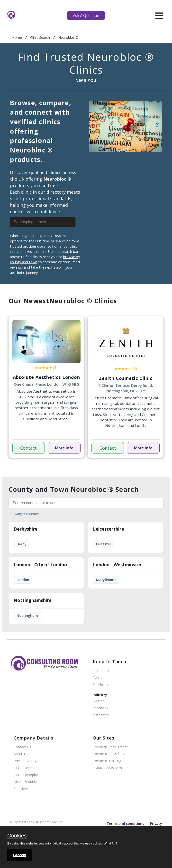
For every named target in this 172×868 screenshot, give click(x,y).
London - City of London (40, 565)
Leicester (104, 544)
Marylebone (106, 580)
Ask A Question (86, 16)
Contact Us (22, 747)
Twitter (98, 678)
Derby (22, 544)
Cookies (17, 836)
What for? (110, 843)
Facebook (100, 685)
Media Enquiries (26, 782)
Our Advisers (24, 768)
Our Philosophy (26, 775)
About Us (21, 754)
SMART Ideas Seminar (110, 768)
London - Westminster (117, 565)
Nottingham (27, 616)
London (23, 580)
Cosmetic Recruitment (110, 747)
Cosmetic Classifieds (109, 754)
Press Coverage (26, 761)
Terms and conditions (125, 824)
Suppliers (21, 789)
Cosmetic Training (107, 761)
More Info (64, 448)
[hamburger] (159, 16)
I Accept (20, 855)
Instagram (101, 671)
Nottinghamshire (33, 600)
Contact (28, 448)
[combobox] (46, 222)
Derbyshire (26, 529)
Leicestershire (109, 529)
